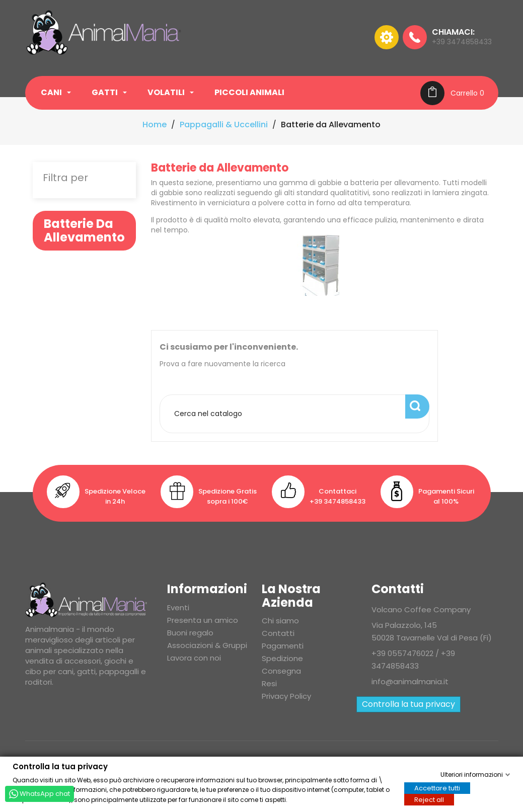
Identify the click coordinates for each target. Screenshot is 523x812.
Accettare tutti (437, 788)
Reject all (429, 799)
